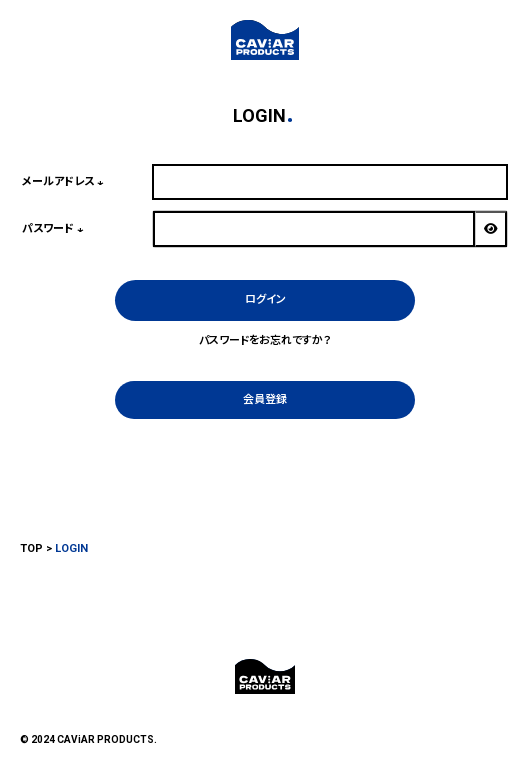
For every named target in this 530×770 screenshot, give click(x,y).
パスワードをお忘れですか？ (265, 340)
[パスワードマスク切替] (491, 229)
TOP (31, 548)
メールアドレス (65, 181)
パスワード (55, 228)
